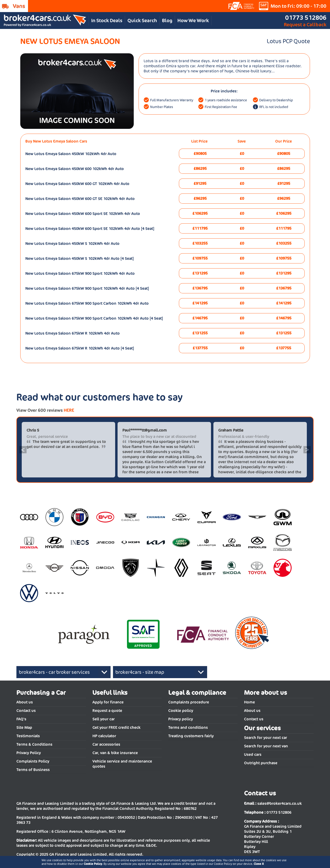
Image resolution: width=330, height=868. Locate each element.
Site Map (24, 727)
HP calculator (104, 736)
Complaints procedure (189, 702)
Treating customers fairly (191, 736)
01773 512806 (306, 17)
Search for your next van (266, 746)
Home (249, 702)
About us (25, 702)
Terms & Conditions (34, 744)
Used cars (253, 754)
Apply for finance (108, 702)
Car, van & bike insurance (115, 753)
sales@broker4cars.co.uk (280, 803)
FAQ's (21, 719)
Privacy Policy (29, 753)
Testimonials (28, 736)
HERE (69, 410)
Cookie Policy (93, 864)
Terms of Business (33, 770)
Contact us (26, 711)
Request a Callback (305, 25)
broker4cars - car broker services (54, 672)
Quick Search (142, 21)
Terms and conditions (188, 727)
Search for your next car (266, 738)
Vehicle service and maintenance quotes (122, 764)
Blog (167, 21)
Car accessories (106, 744)
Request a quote (107, 711)
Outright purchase (261, 763)
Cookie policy (181, 711)
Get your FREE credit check (116, 727)
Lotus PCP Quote (288, 41)
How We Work (193, 21)
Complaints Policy (33, 761)
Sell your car (104, 719)
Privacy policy (181, 719)
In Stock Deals (107, 21)
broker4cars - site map (140, 672)
